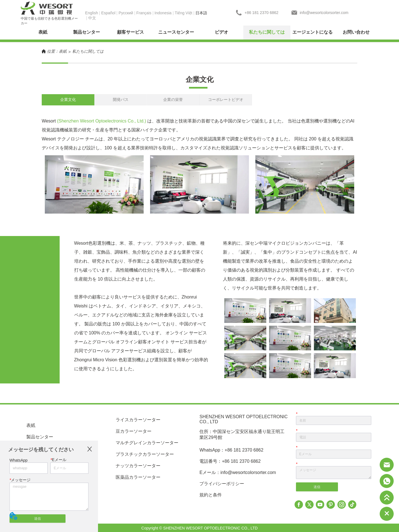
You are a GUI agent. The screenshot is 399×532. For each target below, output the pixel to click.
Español (108, 13)
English (92, 13)
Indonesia (163, 13)
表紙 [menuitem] (43, 32)
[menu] (199, 33)
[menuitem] (87, 33)
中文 (92, 18)
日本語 (201, 13)
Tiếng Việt (184, 13)
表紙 (63, 51)
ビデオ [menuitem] (221, 32)
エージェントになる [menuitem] (312, 32)
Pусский (126, 13)
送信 (38, 519)
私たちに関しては (88, 51)
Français (144, 13)
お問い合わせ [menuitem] (356, 32)
